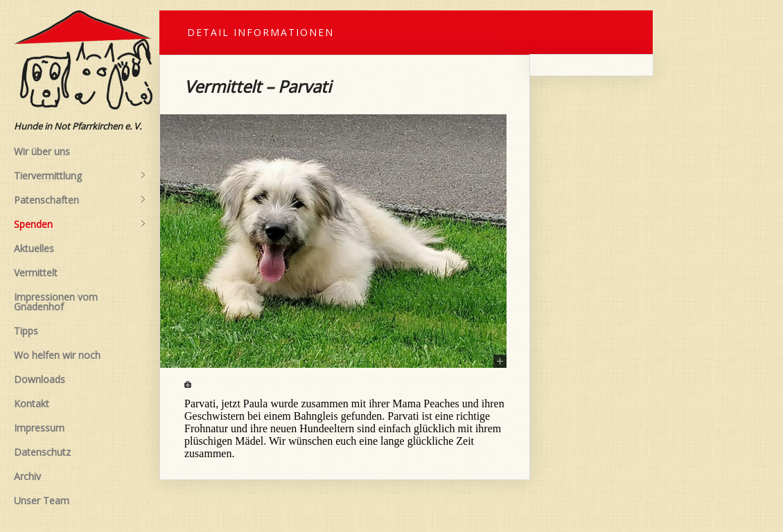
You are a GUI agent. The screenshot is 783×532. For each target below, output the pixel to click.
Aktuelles (34, 248)
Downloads (39, 379)
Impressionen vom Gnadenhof (56, 302)
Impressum (39, 428)
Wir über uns (42, 151)
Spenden (80, 224)
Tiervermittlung (80, 176)
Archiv (27, 476)
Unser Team (42, 500)
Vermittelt (36, 273)
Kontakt (32, 404)
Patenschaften (80, 200)
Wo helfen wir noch (57, 355)
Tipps (26, 331)
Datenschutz (42, 452)
